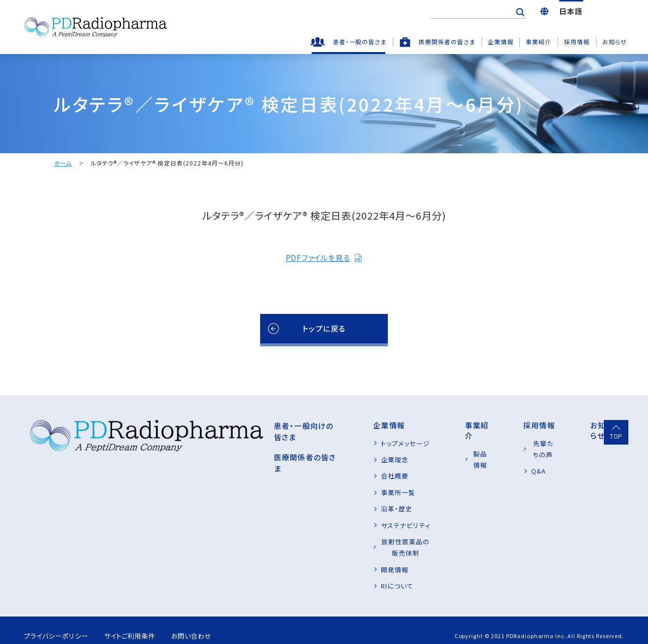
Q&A (514, 460)
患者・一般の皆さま (360, 42)
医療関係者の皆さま (447, 42)
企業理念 (332, 460)
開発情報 (332, 558)
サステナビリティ (343, 525)
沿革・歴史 (334, 509)
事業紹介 (539, 42)
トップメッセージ (343, 443)
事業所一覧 (336, 492)
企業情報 (501, 42)
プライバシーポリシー (58, 624)
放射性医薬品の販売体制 (356, 542)
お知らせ (615, 42)
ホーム (63, 163)
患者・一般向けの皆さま (235, 425)
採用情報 (577, 42)
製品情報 (451, 443)
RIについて (335, 574)
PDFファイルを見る (324, 257)
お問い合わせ (209, 624)
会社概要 (332, 476)
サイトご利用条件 (140, 624)
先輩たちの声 (526, 443)
